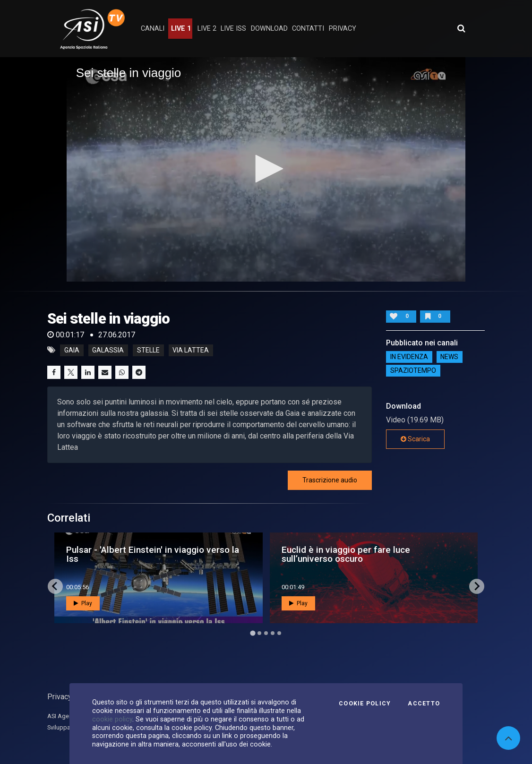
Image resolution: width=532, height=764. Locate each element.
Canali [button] (153, 29)
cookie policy (112, 719)
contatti (308, 29)
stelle (148, 350)
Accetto (424, 704)
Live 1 (181, 29)
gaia (72, 350)
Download (269, 29)
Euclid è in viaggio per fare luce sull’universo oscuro (346, 554)
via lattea (191, 350)
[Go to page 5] (279, 633)
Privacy (60, 697)
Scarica (415, 439)
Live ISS (233, 29)
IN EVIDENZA (409, 357)
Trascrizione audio (330, 480)
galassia (108, 350)
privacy (343, 29)
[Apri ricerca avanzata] (461, 28)
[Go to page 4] (273, 633)
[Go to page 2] (259, 633)
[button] (266, 169)
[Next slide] (477, 586)
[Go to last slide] (55, 586)
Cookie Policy (365, 704)
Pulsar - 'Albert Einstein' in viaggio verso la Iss (153, 554)
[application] (266, 169)
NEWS (449, 357)
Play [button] (83, 603)
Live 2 (207, 29)
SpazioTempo (413, 371)
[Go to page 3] (266, 633)
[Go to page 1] (253, 633)
